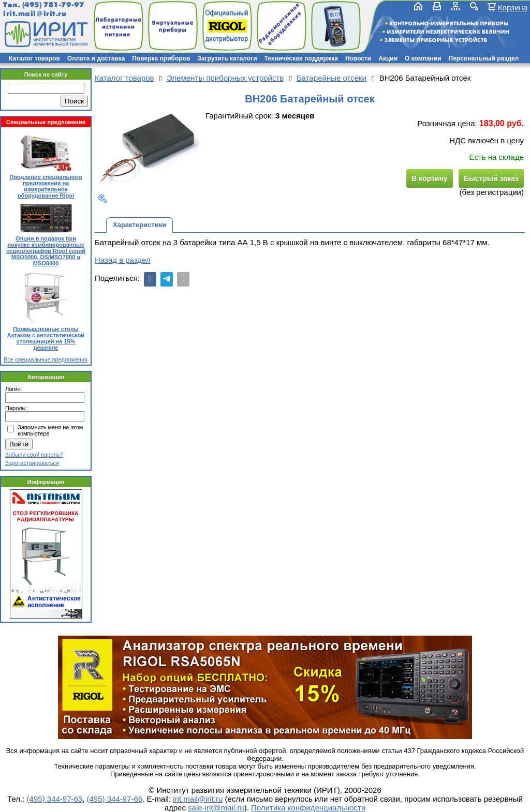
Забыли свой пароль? (34, 455)
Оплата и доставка (96, 58)
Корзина (513, 7)
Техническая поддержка (301, 58)
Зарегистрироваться (32, 463)
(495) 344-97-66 (115, 799)
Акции (388, 58)
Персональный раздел (484, 58)
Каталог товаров (34, 58)
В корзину (430, 178)
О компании (423, 58)
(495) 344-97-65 (55, 799)
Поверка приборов (161, 58)
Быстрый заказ (491, 178)
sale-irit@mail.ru (216, 808)
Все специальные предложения (46, 359)
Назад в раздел (123, 260)
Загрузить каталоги (227, 58)
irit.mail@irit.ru (35, 14)
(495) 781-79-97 (53, 5)
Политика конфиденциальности (308, 808)
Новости (358, 58)
